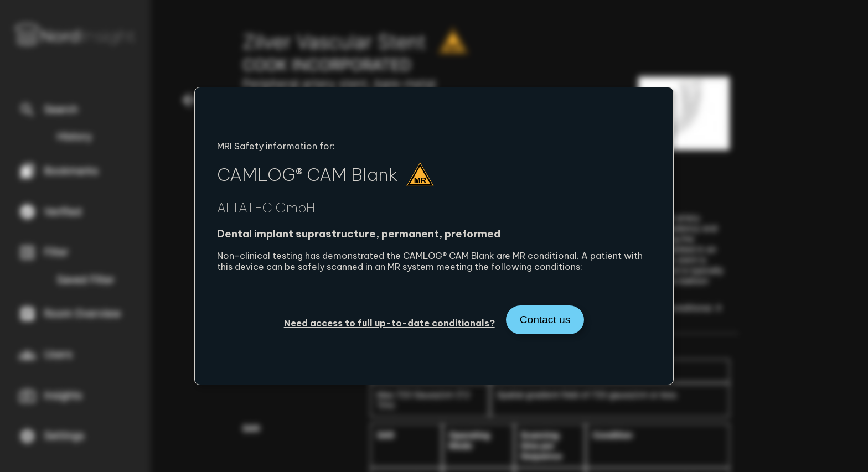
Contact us (545, 320)
